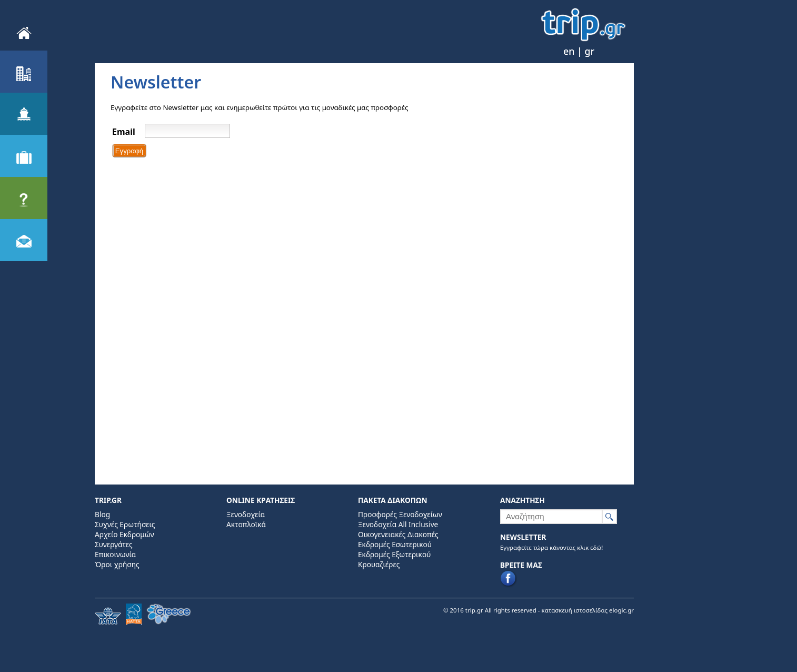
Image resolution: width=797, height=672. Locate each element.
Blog (102, 514)
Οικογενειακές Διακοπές (398, 534)
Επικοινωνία (115, 554)
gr (590, 51)
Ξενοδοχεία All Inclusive (398, 524)
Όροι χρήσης (117, 564)
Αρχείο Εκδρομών (124, 534)
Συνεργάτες (114, 544)
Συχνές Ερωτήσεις (125, 524)
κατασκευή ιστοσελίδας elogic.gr (588, 610)
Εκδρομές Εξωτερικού (394, 554)
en (569, 51)
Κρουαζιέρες (379, 564)
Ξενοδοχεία (246, 514)
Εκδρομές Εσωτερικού (395, 544)
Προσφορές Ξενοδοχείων (400, 514)
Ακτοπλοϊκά (246, 524)
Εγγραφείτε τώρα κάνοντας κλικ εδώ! (551, 547)
